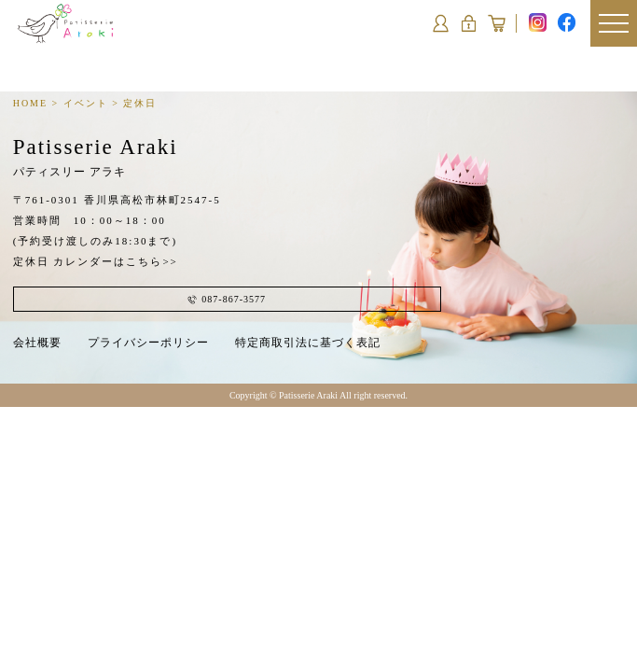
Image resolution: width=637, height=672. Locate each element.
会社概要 (37, 343)
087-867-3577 (227, 299)
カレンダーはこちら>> (115, 261)
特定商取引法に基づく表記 (308, 343)
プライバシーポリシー (148, 343)
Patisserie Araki (96, 157)
